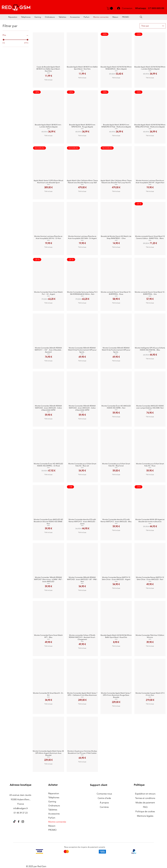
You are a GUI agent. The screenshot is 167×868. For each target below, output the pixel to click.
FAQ (145, 807)
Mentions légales (145, 816)
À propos (104, 803)
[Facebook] (19, 822)
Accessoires (54, 814)
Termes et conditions (145, 798)
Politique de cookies (145, 811)
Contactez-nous (104, 794)
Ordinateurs (54, 806)
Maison (52, 826)
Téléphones (54, 797)
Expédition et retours (145, 794)
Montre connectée (57, 822)
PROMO (52, 830)
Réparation (54, 793)
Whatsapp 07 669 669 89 (150, 8)
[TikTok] (14, 822)
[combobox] (153, 26)
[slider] (4, 40)
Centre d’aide (104, 798)
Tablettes (53, 810)
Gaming (52, 802)
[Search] (141, 17)
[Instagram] (23, 822)
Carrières (104, 807)
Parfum (52, 818)
